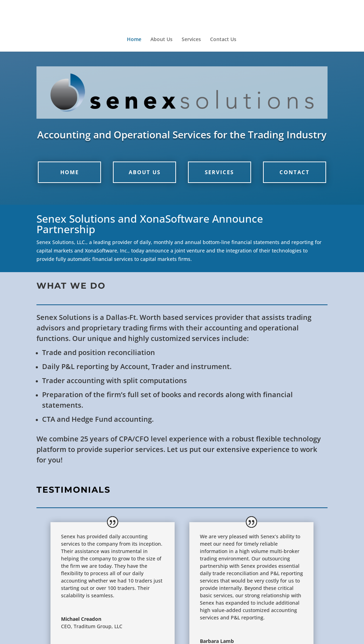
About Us (161, 40)
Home (134, 40)
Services (191, 40)
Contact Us (223, 40)
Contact (295, 172)
